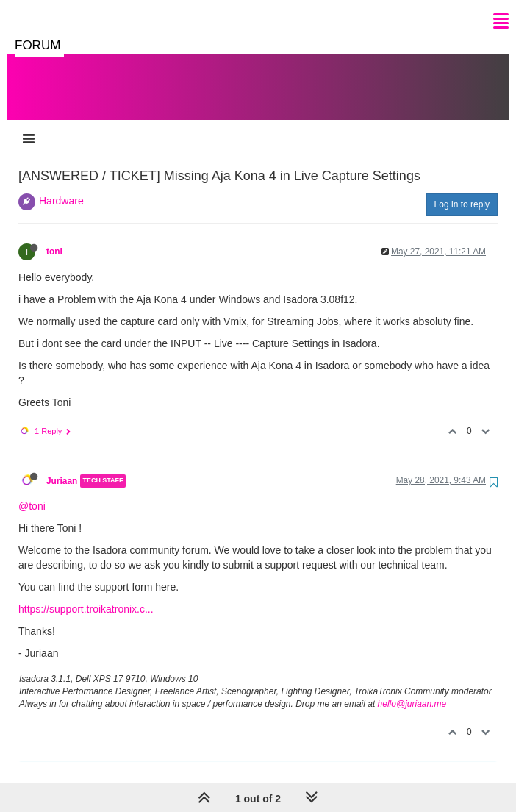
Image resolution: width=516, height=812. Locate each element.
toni (54, 237)
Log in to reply (462, 190)
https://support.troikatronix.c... (86, 594)
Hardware (61, 186)
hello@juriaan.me (412, 689)
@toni (32, 491)
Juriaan (62, 466)
